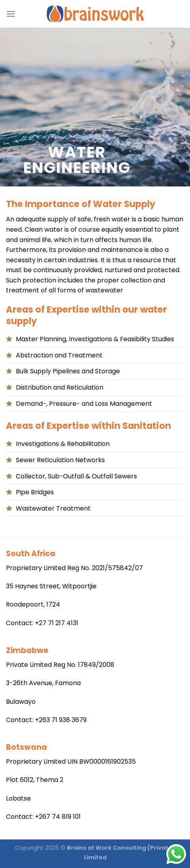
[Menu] (11, 14)
